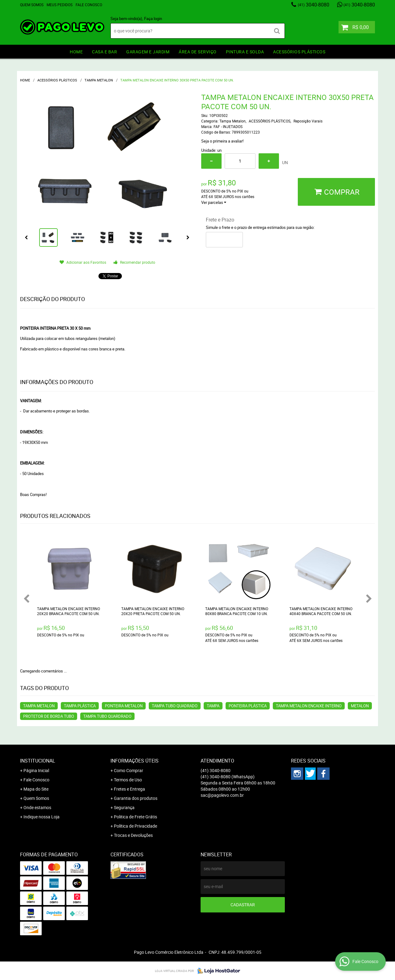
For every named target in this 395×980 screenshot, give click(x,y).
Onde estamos (37, 807)
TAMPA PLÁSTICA (80, 706)
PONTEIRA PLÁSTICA (248, 706)
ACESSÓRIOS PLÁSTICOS (299, 52)
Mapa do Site (36, 789)
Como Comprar (129, 770)
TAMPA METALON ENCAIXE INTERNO (309, 706)
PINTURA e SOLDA (245, 52)
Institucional (38, 761)
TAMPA (213, 706)
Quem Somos (32, 5)
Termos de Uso (128, 780)
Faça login (153, 19)
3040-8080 (314, 5)
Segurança (124, 807)
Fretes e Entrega (129, 789)
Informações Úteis (135, 761)
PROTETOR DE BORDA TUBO (49, 716)
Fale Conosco (89, 5)
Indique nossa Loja (42, 817)
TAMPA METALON (39, 706)
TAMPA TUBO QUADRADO (175, 706)
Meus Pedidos (60, 5)
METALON (360, 706)
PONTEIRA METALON (124, 706)
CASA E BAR (104, 52)
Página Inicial (36, 770)
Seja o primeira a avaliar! (222, 141)
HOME (76, 52)
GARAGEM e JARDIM (148, 52)
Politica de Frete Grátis (135, 817)
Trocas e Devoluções (133, 835)
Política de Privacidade (135, 826)
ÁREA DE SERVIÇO (198, 52)
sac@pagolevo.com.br (222, 795)
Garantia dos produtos (136, 798)
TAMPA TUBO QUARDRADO (107, 716)
